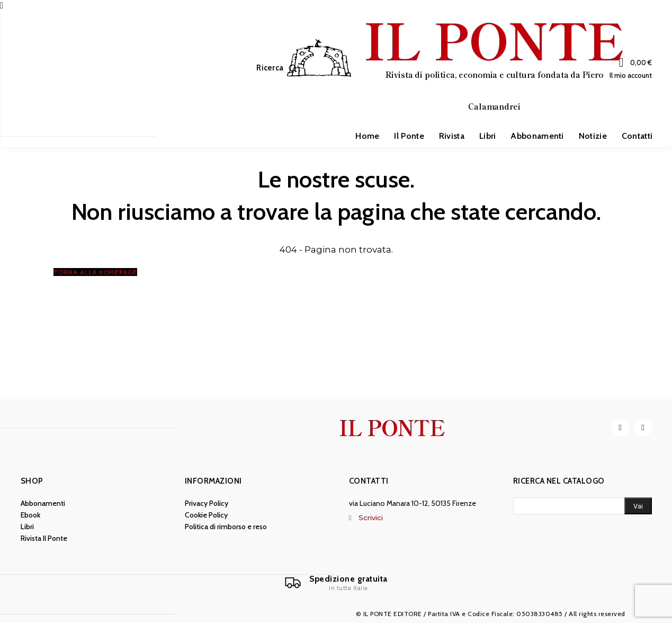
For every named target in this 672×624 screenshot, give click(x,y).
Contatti (369, 482)
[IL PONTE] (455, 67)
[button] (279, 68)
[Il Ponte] (336, 584)
